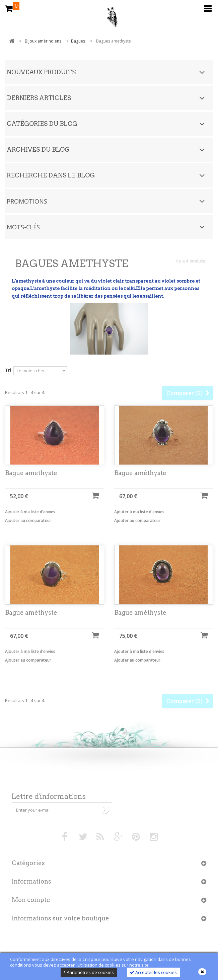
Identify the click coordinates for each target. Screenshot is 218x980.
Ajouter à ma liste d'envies (30, 517)
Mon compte (31, 900)
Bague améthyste (140, 479)
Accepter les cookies (153, 972)
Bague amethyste (31, 479)
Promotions (27, 201)
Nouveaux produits (41, 72)
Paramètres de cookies (89, 972)
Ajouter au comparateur (28, 526)
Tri (8, 370)
